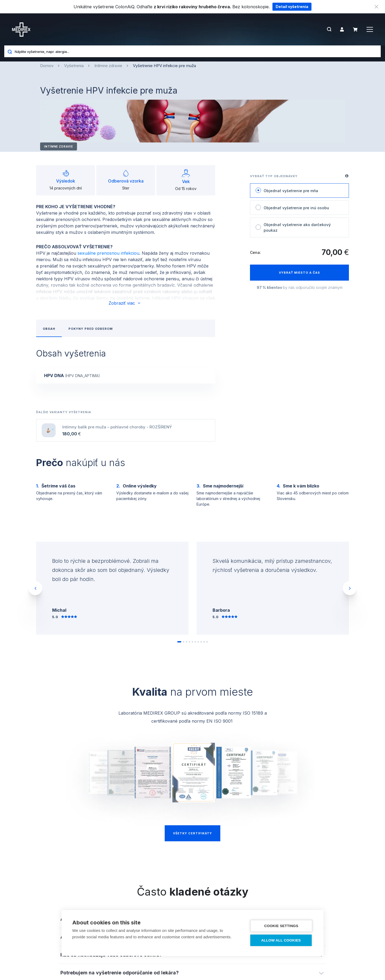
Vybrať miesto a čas (299, 273)
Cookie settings (281, 926)
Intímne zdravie (108, 66)
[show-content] (126, 376)
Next (350, 588)
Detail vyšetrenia (292, 7)
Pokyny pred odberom (91, 329)
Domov (47, 66)
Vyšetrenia (74, 66)
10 (208, 644)
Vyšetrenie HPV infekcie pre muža (164, 66)
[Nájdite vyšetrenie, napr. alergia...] (196, 51)
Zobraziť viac (125, 303)
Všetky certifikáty (192, 833)
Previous (35, 588)
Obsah (49, 329)
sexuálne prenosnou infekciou (108, 253)
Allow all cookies (281, 940)
